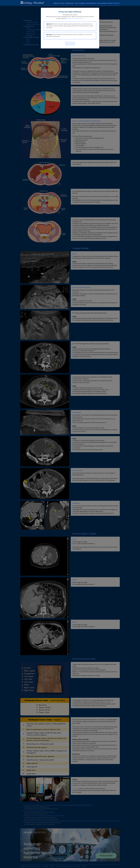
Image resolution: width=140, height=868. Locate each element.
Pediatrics (110, 3)
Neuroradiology (102, 3)
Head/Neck (82, 3)
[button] (70, 26)
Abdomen (56, 3)
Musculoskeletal (91, 3)
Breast (62, 3)
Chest (76, 3)
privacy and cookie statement (75, 18)
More (116, 3)
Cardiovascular (69, 3)
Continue (70, 44)
